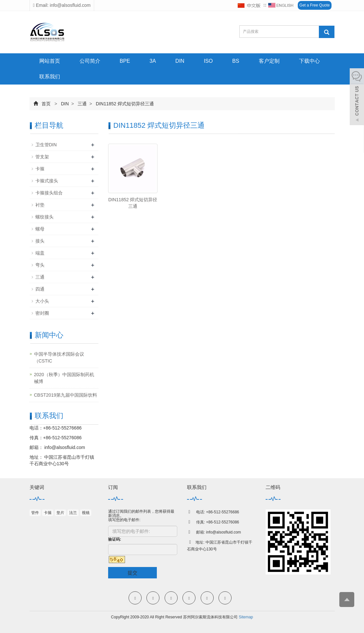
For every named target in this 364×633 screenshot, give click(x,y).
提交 (132, 573)
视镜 (86, 513)
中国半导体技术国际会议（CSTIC (59, 357)
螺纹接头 (44, 217)
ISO (208, 61)
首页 (46, 104)
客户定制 (269, 61)
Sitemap (246, 617)
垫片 (60, 513)
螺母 (40, 229)
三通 (82, 104)
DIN (180, 61)
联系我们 (50, 77)
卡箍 (40, 169)
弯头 (40, 265)
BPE (125, 61)
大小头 (42, 301)
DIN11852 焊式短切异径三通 (124, 104)
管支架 (42, 157)
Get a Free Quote (314, 5)
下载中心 (309, 61)
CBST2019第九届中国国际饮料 (66, 395)
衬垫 (40, 205)
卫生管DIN (46, 145)
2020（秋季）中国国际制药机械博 (64, 378)
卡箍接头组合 (49, 193)
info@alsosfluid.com (64, 447)
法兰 (73, 513)
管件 (35, 513)
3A (153, 61)
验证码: (115, 539)
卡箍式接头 (47, 181)
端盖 (40, 253)
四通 (40, 289)
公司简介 (90, 61)
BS (236, 61)
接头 (40, 241)
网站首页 (50, 61)
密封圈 (42, 313)
